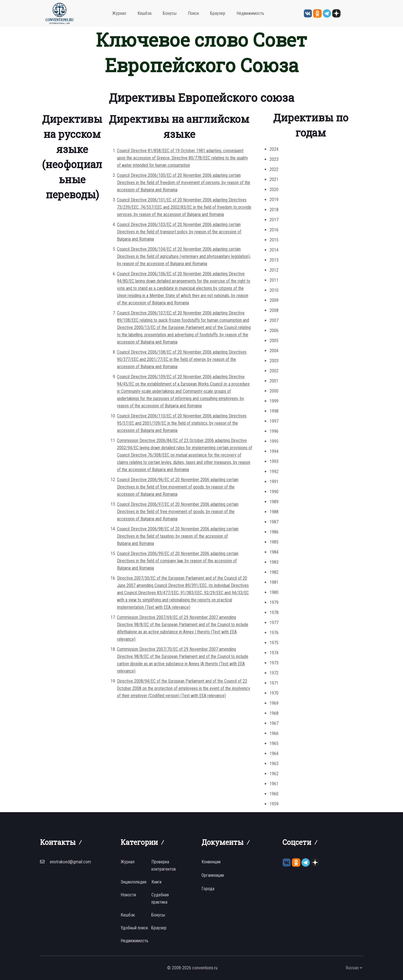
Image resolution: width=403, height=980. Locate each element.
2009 (274, 300)
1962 (274, 774)
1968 (274, 713)
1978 (274, 613)
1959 (274, 804)
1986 (274, 532)
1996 (274, 431)
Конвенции (211, 862)
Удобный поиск (134, 928)
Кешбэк (145, 13)
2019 (274, 200)
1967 (274, 723)
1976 (274, 633)
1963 (274, 764)
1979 (274, 602)
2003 (274, 361)
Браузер (218, 13)
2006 (274, 331)
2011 (274, 280)
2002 (274, 371)
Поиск (193, 13)
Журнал (119, 13)
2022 (274, 169)
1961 (274, 784)
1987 (274, 522)
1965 (274, 743)
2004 (274, 351)
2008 (274, 310)
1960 (274, 794)
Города (208, 889)
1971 (274, 683)
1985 (274, 542)
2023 (274, 159)
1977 (274, 623)
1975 (274, 643)
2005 (274, 341)
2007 (274, 320)
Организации (213, 875)
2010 (274, 290)
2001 (274, 381)
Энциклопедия (133, 882)
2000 (274, 391)
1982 (274, 572)
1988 (274, 512)
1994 (274, 451)
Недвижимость (250, 13)
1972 (274, 673)
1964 (274, 754)
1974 (274, 653)
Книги (156, 882)
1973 (274, 663)
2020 (274, 190)
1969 (274, 703)
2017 (274, 220)
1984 (274, 552)
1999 (274, 401)
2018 (274, 210)
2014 (274, 250)
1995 (274, 441)
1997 (274, 421)
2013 (274, 260)
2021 (274, 179)
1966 (274, 733)
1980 (274, 592)
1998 (274, 411)
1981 (274, 582)
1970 (274, 693)
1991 (274, 482)
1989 (274, 502)
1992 (274, 472)
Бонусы (170, 13)
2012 (274, 270)
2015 (274, 240)
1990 (274, 492)
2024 (274, 149)
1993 (274, 461)
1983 (274, 562)
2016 (274, 230)
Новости (128, 895)
